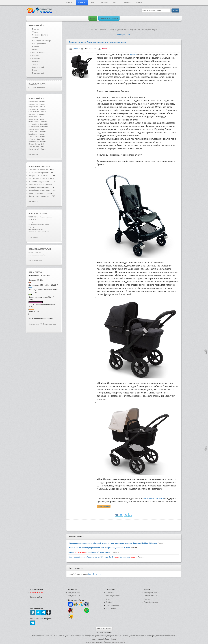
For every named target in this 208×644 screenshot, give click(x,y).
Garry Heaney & (34, 112)
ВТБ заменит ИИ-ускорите (39, 173)
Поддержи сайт (38, 73)
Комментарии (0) (35, 324)
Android (104, 3)
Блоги (108, 599)
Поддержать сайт (38, 84)
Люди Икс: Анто (34, 147)
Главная (70, 3)
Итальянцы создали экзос (39, 182)
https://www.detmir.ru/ (154, 498)
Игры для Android (39, 44)
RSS (129, 35)
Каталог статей (38, 67)
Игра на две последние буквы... (39, 224)
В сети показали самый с (39, 179)
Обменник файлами (40, 35)
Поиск (35, 70)
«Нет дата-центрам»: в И (38, 170)
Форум (139, 3)
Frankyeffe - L (33, 114)
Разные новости (39, 53)
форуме (43, 214)
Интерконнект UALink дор (39, 176)
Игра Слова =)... (34, 219)
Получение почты (75, 593)
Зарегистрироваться (109, 18)
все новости (33, 201)
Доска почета (111, 609)
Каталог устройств (113, 596)
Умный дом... (33, 134)
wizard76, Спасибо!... (36, 252)
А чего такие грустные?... (37, 255)
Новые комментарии (40, 249)
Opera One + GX (34, 122)
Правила (147, 599)
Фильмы (36, 55)
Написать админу (150, 596)
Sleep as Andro (33, 137)
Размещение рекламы (152, 593)
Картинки (36, 61)
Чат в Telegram (104, 506)
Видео (115, 3)
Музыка (35, 49)
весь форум (33, 237)
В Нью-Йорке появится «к (39, 190)
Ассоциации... (33, 222)
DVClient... (32, 139)
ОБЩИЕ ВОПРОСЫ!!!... (36, 229)
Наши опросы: (36, 272)
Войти (93, 18)
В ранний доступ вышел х (39, 187)
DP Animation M (34, 124)
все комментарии (35, 260)
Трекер (93, 3)
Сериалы (36, 58)
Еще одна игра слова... (36, 227)
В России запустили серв (39, 184)
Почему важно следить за (39, 196)
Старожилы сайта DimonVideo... (39, 232)
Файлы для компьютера (42, 41)
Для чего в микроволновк (39, 193)
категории (121, 35)
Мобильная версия (104, 629)
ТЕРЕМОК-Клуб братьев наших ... (40, 217)
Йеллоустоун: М (34, 149)
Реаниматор (110, 593)
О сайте (109, 602)
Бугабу (133, 55)
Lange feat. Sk (33, 107)
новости (45, 166)
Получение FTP (74, 596)
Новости (82, 3)
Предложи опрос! (49, 324)
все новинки (33, 154)
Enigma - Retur (33, 132)
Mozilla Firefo (33, 117)
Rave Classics (33, 102)
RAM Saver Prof (34, 127)
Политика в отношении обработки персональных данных (104, 642)
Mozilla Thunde (33, 119)
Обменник (127, 3)
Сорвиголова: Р (34, 129)
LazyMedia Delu (34, 142)
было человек (95, 574)
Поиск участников (113, 605)
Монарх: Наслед (34, 144)
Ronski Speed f (33, 109)
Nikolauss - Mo (33, 104)
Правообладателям (151, 602)
